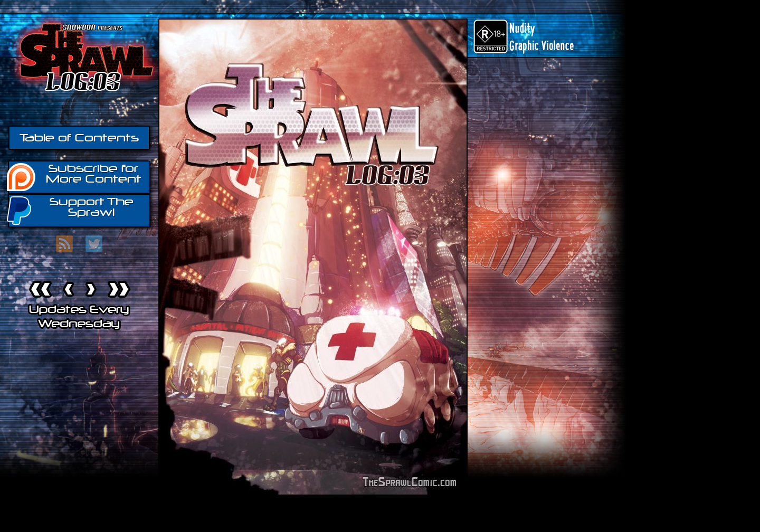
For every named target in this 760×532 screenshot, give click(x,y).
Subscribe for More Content (75, 176)
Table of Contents (79, 138)
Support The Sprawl (71, 210)
